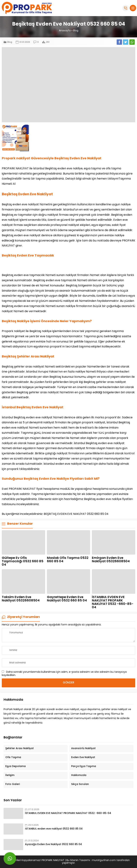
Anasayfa (65, 31)
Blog (76, 31)
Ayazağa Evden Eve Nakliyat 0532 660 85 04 (53, 844)
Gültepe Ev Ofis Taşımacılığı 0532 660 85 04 (23, 561)
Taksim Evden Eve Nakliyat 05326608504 (21, 599)
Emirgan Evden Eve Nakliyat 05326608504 (111, 560)
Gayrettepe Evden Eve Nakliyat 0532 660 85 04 (67, 599)
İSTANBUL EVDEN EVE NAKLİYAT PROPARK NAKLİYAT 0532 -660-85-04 (113, 602)
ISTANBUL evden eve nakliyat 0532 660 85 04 (54, 829)
